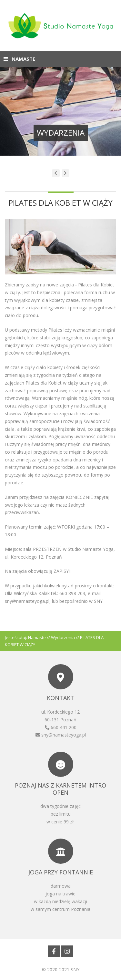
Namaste (37, 637)
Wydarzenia (63, 637)
